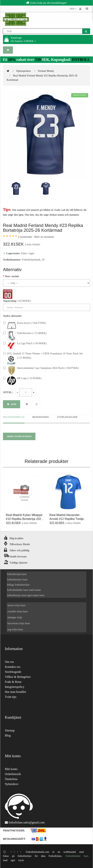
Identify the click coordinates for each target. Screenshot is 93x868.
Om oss (9, 662)
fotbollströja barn (17, 574)
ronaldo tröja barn (18, 611)
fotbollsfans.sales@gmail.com (27, 822)
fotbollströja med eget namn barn (26, 595)
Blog (8, 735)
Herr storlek (12, 276)
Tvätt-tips (11, 697)
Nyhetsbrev (12, 784)
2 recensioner (25, 237)
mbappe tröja (15, 617)
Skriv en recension (44, 237)
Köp (12, 404)
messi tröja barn (16, 605)
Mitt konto (11, 769)
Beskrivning (41, 417)
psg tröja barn (15, 629)
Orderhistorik (13, 774)
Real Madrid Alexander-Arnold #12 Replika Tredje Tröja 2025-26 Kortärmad (67, 519)
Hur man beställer (16, 692)
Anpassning (10, 301)
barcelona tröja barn (19, 623)
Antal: (8, 392)
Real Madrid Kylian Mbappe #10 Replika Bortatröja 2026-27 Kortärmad (25, 519)
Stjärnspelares (24, 71)
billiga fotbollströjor (18, 585)
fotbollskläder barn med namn (24, 590)
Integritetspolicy (15, 687)
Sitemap (10, 730)
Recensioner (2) (14, 417)
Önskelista (11, 779)
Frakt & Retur (13, 682)
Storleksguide (67, 417)
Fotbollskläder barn (77, 856)
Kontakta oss (13, 667)
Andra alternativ (12, 316)
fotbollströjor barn (17, 579)
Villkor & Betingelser (18, 677)
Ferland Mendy (46, 71)
